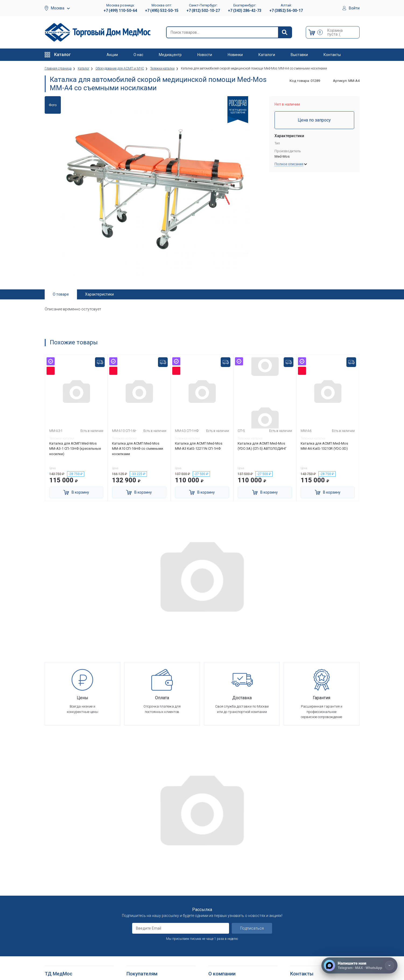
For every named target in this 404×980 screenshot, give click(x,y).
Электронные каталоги (228, 943)
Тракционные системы (63, 886)
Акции (112, 55)
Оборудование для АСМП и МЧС (71, 873)
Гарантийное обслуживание (149, 873)
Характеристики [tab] (99, 294)
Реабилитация (56, 866)
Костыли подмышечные (65, 929)
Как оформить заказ (144, 853)
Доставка (135, 859)
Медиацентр (170, 55)
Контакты (332, 55)
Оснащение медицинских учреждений (239, 859)
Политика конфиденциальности (153, 886)
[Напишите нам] (359, 965)
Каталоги (267, 55)
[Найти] (285, 32)
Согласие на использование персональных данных (150, 907)
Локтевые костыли (61, 916)
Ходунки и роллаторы (63, 936)
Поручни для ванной (62, 955)
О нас (138, 55)
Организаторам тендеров (230, 886)
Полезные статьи (223, 956)
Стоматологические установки (70, 879)
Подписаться (252, 796)
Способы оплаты (141, 866)
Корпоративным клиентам (230, 879)
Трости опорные (58, 923)
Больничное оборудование (67, 859)
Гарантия (216, 906)
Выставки (299, 55)
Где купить (217, 912)
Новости (205, 55)
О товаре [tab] (61, 294)
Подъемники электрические (68, 968)
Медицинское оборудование (68, 853)
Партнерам (217, 873)
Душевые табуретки (62, 961)
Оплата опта (219, 899)
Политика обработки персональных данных (156, 895)
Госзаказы (217, 893)
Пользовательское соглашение (153, 879)
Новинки (235, 55)
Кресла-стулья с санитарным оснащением (69, 945)
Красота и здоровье (62, 893)
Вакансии (216, 866)
